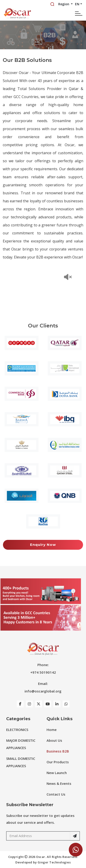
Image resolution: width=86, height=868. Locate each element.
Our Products (58, 767)
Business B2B (58, 756)
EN (77, 4)
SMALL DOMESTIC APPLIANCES (21, 767)
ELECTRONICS (17, 735)
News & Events (59, 789)
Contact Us (56, 799)
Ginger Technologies (54, 862)
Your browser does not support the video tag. (43, 288)
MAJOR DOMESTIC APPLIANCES (21, 749)
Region (64, 4)
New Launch (57, 778)
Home (52, 735)
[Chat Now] (76, 850)
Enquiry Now (43, 545)
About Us (54, 746)
